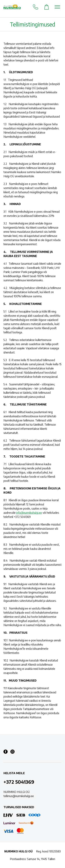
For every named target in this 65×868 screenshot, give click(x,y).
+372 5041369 (19, 782)
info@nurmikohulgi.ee (29, 513)
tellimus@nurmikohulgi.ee (19, 796)
